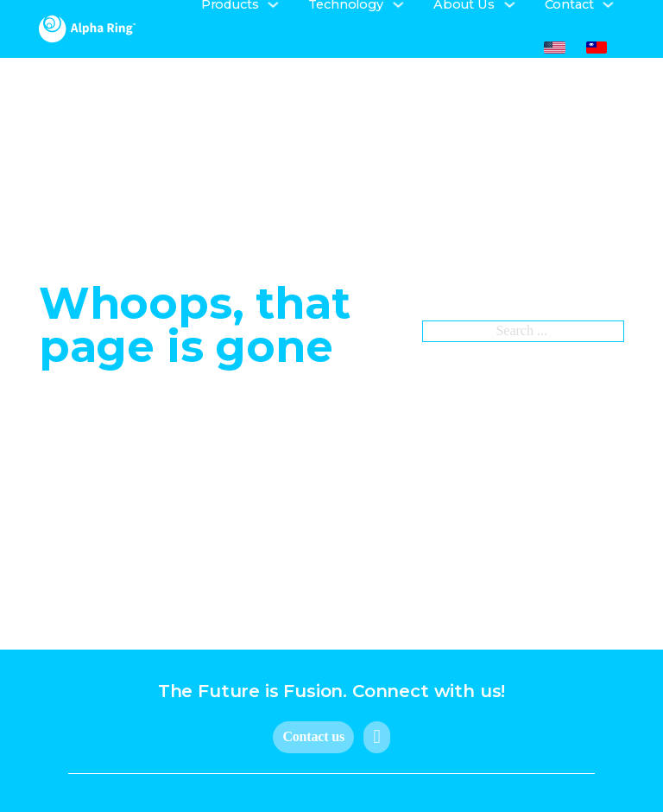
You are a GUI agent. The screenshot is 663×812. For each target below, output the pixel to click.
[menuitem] (555, 48)
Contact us (313, 736)
